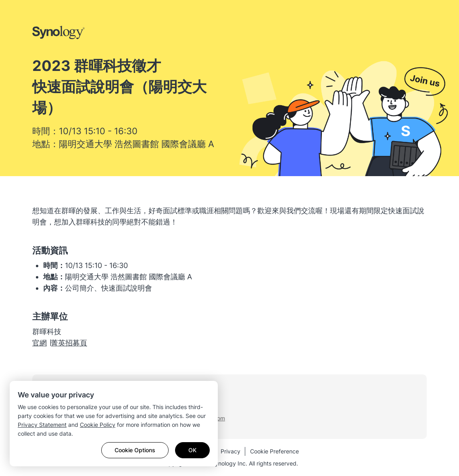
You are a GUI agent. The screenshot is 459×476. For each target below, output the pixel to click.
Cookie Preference (274, 451)
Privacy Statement (42, 425)
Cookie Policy (98, 425)
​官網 (40, 343)
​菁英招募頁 (69, 343)
